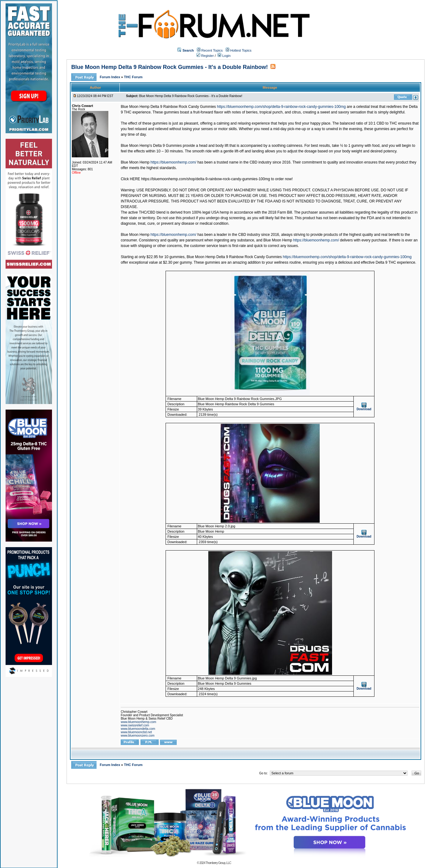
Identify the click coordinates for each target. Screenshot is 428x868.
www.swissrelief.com (135, 725)
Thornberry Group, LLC (218, 863)
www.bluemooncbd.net (136, 732)
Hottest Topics (241, 50)
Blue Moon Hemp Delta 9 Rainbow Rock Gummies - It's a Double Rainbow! (169, 67)
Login (224, 56)
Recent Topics (212, 50)
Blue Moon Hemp (135, 162)
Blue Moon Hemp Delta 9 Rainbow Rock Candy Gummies (168, 107)
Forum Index (110, 77)
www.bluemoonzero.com (138, 736)
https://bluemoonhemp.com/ (173, 162)
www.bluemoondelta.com (138, 729)
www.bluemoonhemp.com (138, 722)
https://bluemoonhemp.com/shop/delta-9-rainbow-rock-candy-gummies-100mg (281, 107)
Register (205, 56)
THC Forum (133, 77)
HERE (136, 179)
